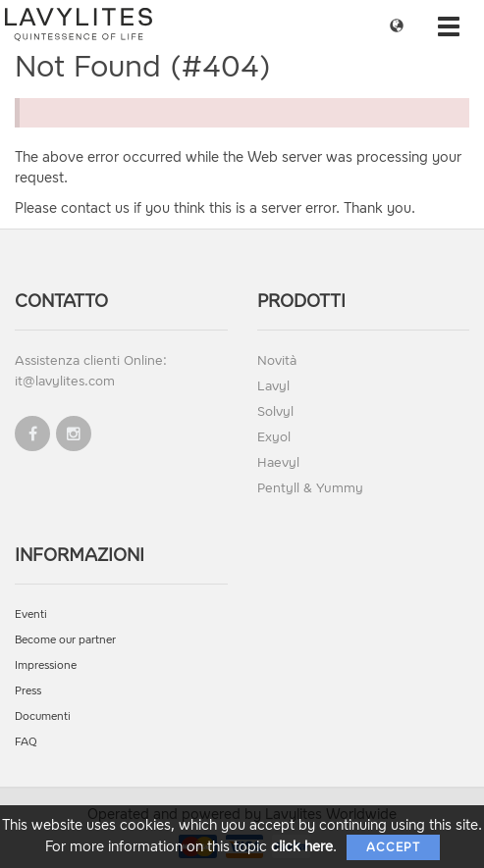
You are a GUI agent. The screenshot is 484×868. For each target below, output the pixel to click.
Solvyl (275, 411)
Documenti (43, 716)
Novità (277, 360)
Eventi (31, 614)
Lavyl (273, 386)
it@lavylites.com (65, 381)
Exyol (274, 437)
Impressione (46, 665)
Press (28, 691)
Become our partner (65, 640)
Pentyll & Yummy (310, 488)
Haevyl (278, 462)
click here (302, 847)
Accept (393, 847)
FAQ (26, 742)
